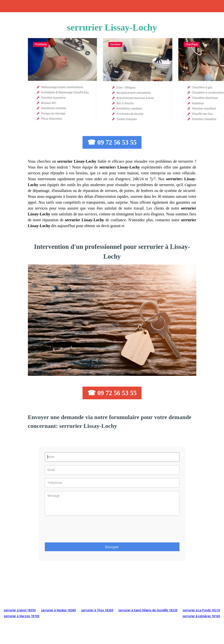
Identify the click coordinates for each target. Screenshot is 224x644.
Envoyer (112, 547)
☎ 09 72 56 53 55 (112, 142)
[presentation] (82, 530)
